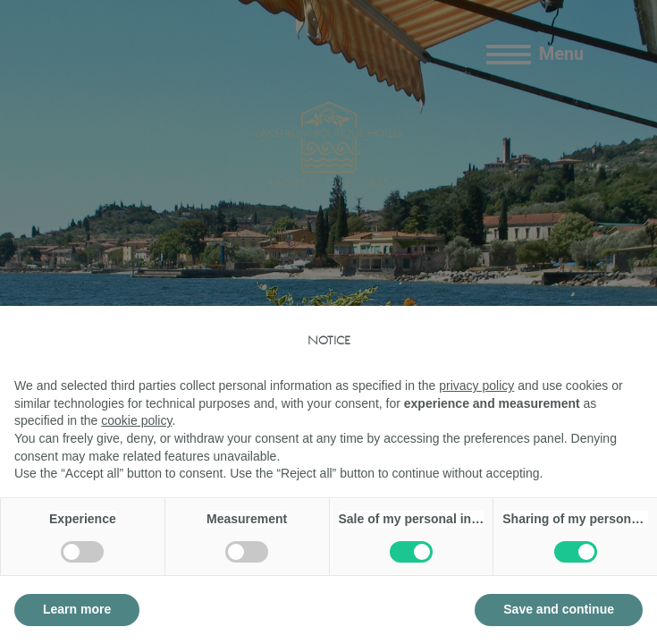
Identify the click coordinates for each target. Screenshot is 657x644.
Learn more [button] (77, 609)
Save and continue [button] (559, 609)
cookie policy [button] (136, 420)
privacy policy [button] (476, 386)
